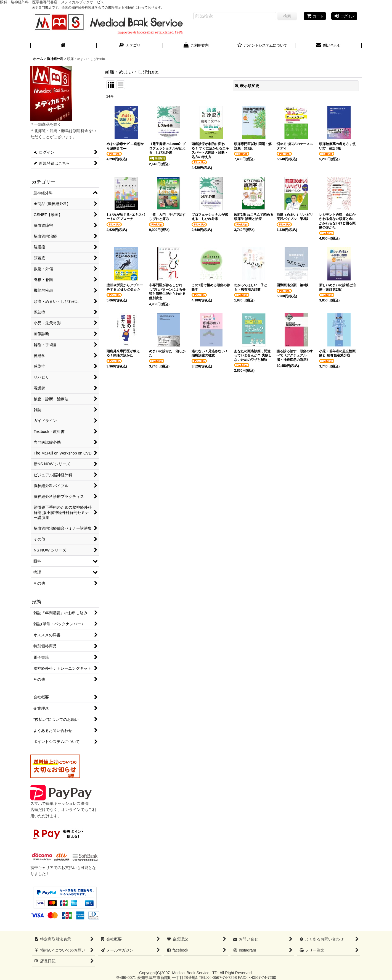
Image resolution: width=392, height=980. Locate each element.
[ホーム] (63, 46)
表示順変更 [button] (247, 86)
